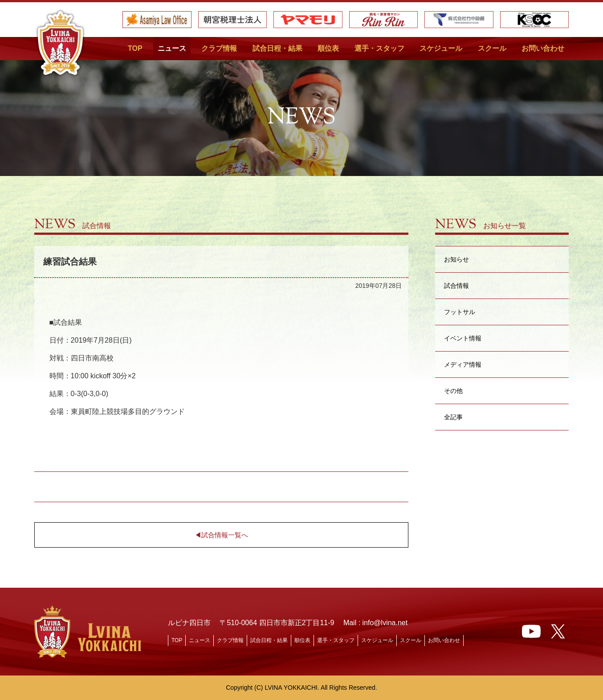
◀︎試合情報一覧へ (221, 535)
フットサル (460, 312)
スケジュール (441, 48)
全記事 (453, 417)
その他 (453, 391)
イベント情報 (463, 338)
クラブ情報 (219, 48)
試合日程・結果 (277, 48)
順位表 (328, 48)
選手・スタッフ (379, 48)
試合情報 (456, 285)
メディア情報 (463, 364)
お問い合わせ (543, 48)
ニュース (172, 48)
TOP (135, 48)
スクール (492, 48)
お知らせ (456, 259)
